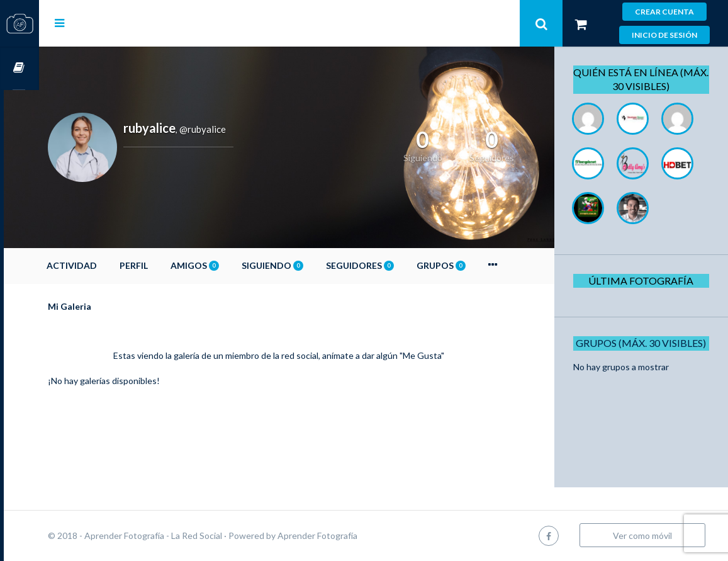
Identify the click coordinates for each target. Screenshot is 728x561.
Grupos (476, 265)
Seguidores (395, 265)
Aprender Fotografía (353, 535)
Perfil (169, 265)
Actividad (107, 265)
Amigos (230, 265)
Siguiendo (308, 265)
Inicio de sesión (664, 35)
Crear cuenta (664, 12)
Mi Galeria (105, 306)
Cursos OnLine (20, 68)
